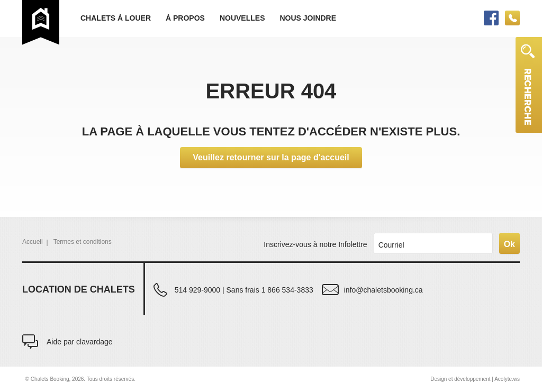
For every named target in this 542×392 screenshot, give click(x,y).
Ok (509, 244)
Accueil (33, 242)
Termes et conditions (83, 242)
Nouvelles (242, 18)
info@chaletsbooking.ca (383, 290)
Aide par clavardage (80, 341)
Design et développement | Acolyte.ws (475, 379)
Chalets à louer (116, 18)
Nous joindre (308, 18)
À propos (185, 18)
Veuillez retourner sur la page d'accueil (271, 157)
